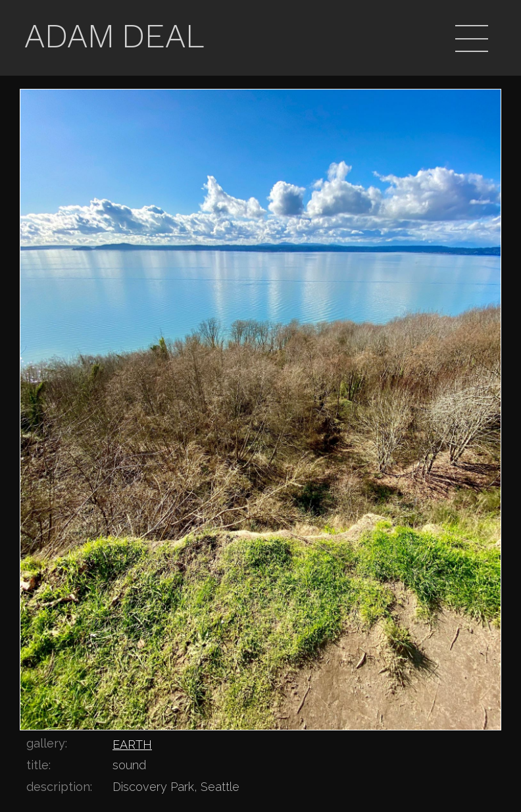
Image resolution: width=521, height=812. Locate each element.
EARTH (132, 745)
